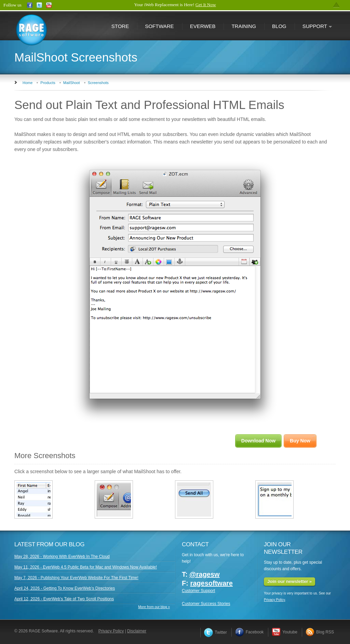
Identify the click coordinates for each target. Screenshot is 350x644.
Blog (279, 26)
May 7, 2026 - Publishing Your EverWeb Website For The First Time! (76, 578)
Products (48, 83)
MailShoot (72, 83)
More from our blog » (154, 607)
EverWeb (203, 26)
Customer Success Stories (206, 604)
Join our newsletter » (290, 581)
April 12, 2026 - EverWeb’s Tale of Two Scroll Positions (64, 599)
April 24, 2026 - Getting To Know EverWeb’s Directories (65, 588)
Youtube (285, 632)
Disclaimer (137, 631)
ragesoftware (211, 583)
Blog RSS (320, 632)
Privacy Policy (274, 600)
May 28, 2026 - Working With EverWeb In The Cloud (62, 557)
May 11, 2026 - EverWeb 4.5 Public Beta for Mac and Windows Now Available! (86, 567)
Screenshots (98, 83)
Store (120, 26)
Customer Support (198, 591)
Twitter (215, 632)
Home (28, 83)
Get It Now (206, 5)
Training (244, 26)
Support (313, 27)
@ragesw (204, 574)
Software (159, 26)
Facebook (250, 632)
